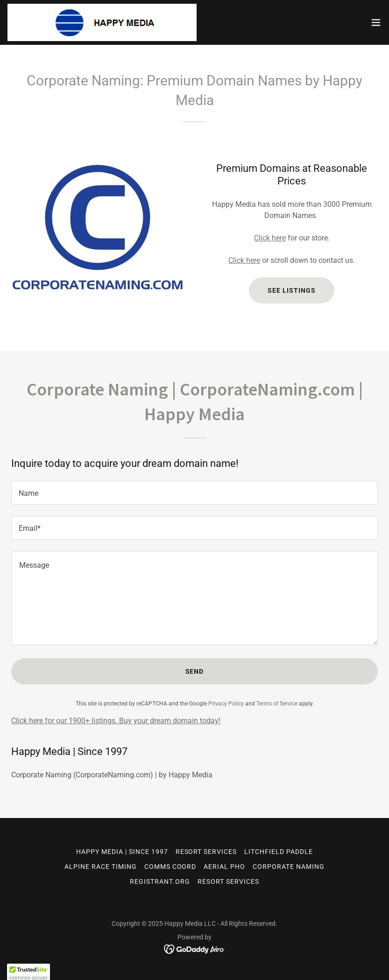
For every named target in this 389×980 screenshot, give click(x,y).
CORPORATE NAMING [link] (289, 867)
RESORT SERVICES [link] (206, 852)
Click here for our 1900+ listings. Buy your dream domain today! (116, 721)
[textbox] (194, 493)
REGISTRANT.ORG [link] (160, 881)
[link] (102, 22)
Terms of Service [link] (277, 704)
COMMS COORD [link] (170, 867)
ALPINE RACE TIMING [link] (101, 867)
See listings (292, 290)
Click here (270, 238)
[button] (376, 22)
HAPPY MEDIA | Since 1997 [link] (122, 852)
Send (195, 671)
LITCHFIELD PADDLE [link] (279, 852)
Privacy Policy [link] (226, 704)
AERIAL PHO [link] (224, 867)
